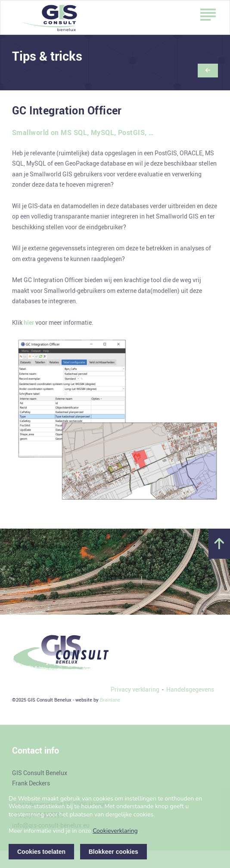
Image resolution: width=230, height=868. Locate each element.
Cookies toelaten (41, 852)
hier (29, 322)
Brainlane (110, 700)
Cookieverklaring (115, 831)
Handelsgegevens (190, 689)
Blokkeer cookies (113, 852)
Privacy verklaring (135, 689)
